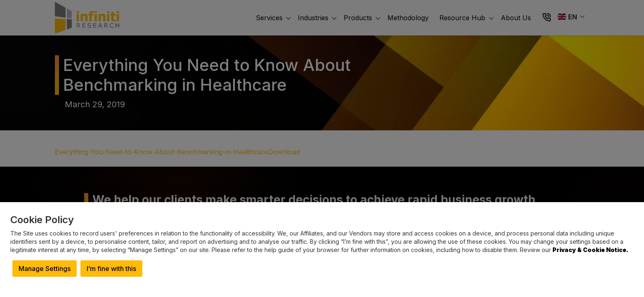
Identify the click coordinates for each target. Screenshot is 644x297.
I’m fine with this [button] (111, 269)
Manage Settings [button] (45, 269)
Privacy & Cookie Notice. (590, 250)
